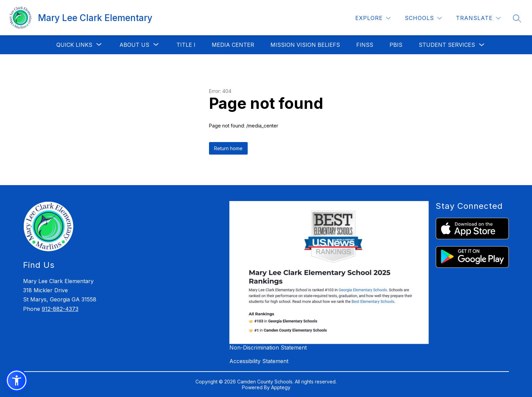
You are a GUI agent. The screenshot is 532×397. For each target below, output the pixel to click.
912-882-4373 (60, 309)
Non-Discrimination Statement (268, 348)
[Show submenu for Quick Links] (74, 45)
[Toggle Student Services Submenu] (482, 45)
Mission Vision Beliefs (305, 45)
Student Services (447, 45)
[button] (17, 380)
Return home (228, 148)
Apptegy (281, 387)
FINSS (365, 45)
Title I (186, 45)
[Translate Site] (478, 18)
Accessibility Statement (259, 361)
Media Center (233, 45)
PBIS (396, 45)
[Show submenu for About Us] (134, 45)
